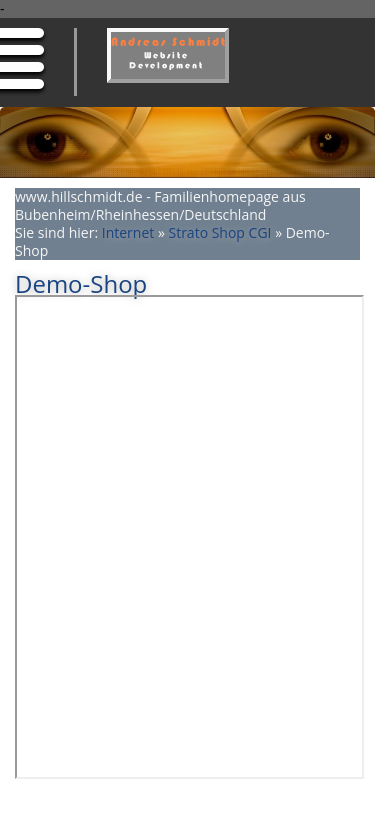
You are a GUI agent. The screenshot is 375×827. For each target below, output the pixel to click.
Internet (128, 232)
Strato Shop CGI (219, 232)
